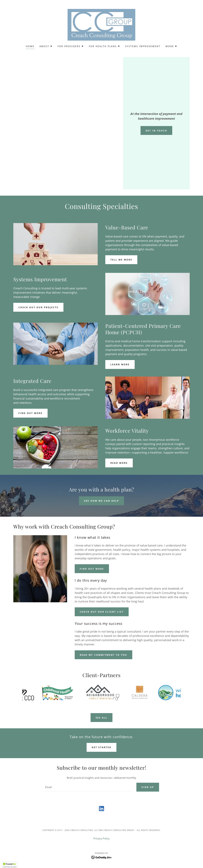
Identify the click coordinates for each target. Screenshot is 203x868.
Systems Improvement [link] (143, 46)
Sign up (148, 787)
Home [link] (30, 46)
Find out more (30, 413)
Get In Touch (156, 131)
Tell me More (121, 260)
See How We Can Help (102, 501)
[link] (101, 24)
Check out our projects (38, 307)
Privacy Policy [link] (101, 839)
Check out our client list (102, 612)
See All (102, 718)
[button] (46, 46)
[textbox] (88, 787)
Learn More (120, 364)
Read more (119, 463)
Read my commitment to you (103, 655)
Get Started (101, 747)
